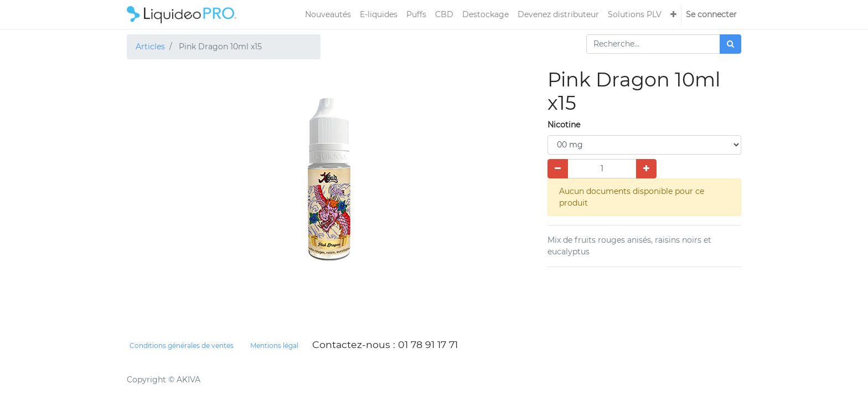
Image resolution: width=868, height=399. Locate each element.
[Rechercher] (730, 44)
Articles (150, 47)
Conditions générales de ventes (182, 346)
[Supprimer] (558, 169)
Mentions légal (274, 346)
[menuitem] (328, 15)
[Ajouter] (646, 169)
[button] (673, 15)
